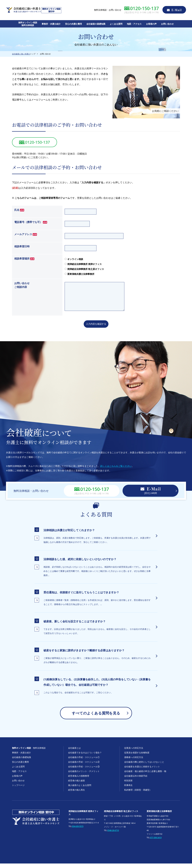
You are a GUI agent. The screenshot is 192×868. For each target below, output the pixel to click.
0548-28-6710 (113, 835)
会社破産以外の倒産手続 (136, 780)
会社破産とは (74, 752)
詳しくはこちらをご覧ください (116, 470)
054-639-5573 (78, 831)
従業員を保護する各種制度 (137, 757)
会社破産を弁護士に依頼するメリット (142, 771)
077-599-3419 (156, 842)
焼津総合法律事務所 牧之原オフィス (84, 269)
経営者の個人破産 (76, 785)
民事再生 (128, 790)
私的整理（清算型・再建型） (138, 794)
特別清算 (128, 785)
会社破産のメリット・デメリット (84, 776)
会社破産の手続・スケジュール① (84, 762)
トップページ (18, 790)
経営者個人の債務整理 (79, 780)
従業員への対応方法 (134, 752)
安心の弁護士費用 (73, 24)
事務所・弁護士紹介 (51, 24)
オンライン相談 (74, 259)
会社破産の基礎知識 (96, 24)
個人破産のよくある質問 (80, 790)
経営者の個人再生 (76, 794)
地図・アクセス (134, 24)
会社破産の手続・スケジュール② (84, 766)
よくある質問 (116, 24)
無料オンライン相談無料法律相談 (28, 24)
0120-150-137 (34, 142)
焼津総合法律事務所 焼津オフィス (83, 264)
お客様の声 (151, 24)
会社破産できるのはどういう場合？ (85, 757)
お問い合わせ (167, 24)
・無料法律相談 (29, 752)
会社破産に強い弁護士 (21, 54)
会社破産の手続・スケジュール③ (84, 771)
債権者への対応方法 (134, 762)
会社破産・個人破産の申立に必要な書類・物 (145, 776)
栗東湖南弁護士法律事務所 (79, 274)
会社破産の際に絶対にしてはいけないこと (144, 766)
